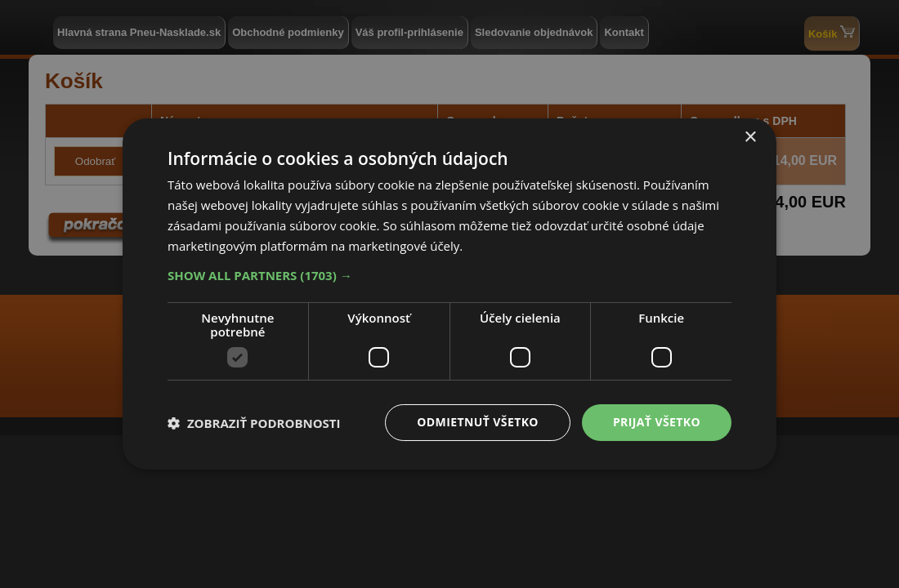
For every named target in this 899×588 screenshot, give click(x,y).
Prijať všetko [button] (657, 422)
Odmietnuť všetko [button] (478, 422)
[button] (449, 275)
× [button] (750, 138)
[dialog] (449, 294)
